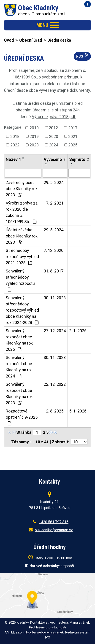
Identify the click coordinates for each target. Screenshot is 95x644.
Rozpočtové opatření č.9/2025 (22, 417)
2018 (15, 136)
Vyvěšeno (55, 159)
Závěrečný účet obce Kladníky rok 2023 (22, 189)
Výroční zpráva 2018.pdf (54, 117)
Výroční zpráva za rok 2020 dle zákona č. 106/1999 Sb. (22, 212)
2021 (73, 136)
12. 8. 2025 (54, 411)
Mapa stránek (80, 623)
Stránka (24, 432)
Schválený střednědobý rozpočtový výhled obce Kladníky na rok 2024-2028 (22, 310)
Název (13, 159)
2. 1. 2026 (78, 331)
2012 (53, 128)
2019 (34, 136)
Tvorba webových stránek (45, 632)
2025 (73, 145)
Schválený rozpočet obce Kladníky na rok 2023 (19, 393)
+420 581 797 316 (54, 522)
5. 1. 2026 (78, 411)
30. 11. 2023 (55, 298)
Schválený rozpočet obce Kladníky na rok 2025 (19, 340)
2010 (34, 128)
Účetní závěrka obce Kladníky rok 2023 (22, 236)
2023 (34, 145)
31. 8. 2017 (54, 271)
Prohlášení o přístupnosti (47, 627)
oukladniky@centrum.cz (54, 530)
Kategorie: (13, 127)
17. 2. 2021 (54, 203)
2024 (54, 145)
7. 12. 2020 (54, 250)
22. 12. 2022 (55, 384)
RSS (82, 56)
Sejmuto (79, 159)
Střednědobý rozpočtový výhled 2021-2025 (22, 257)
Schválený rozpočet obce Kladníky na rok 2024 (19, 367)
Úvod (9, 40)
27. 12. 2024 (55, 331)
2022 (15, 145)
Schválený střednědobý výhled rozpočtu (20, 280)
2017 (73, 128)
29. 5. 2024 (54, 182)
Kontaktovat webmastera (49, 623)
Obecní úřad (31, 40)
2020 (54, 136)
